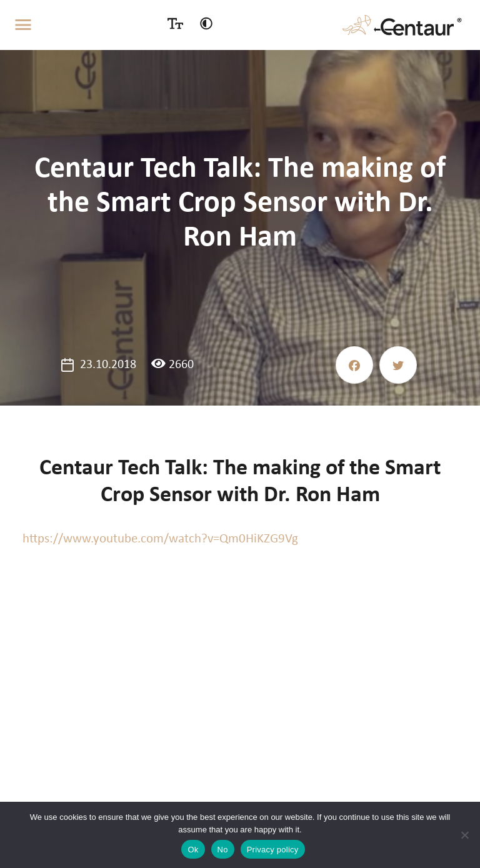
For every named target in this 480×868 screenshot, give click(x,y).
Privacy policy (273, 850)
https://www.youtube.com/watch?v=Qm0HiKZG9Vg (160, 539)
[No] (464, 835)
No (223, 850)
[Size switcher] (175, 23)
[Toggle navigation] (23, 25)
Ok (193, 850)
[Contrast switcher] (206, 23)
